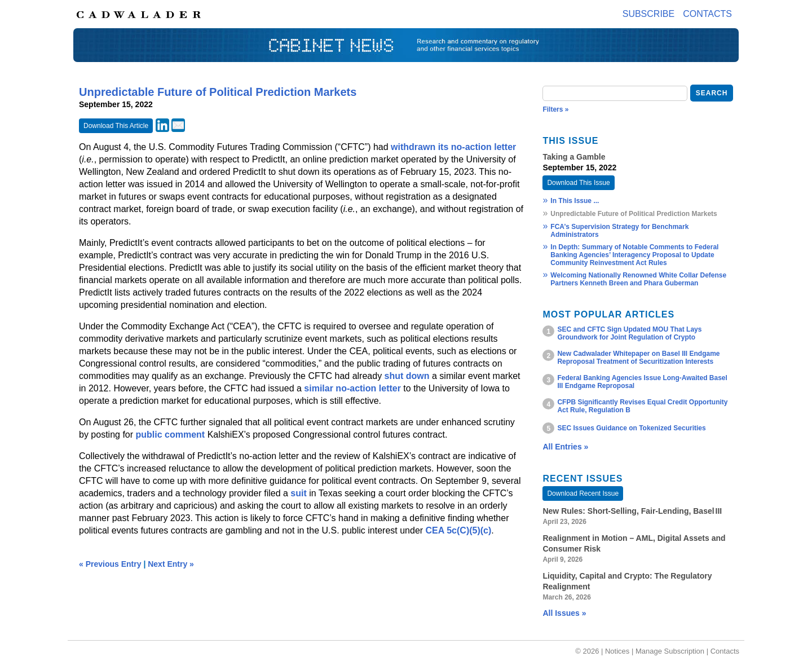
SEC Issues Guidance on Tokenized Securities (631, 428)
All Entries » (565, 447)
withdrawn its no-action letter (453, 147)
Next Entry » (171, 564)
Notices (617, 651)
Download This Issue (578, 183)
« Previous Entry (110, 564)
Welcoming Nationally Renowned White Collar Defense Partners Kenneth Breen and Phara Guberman (638, 279)
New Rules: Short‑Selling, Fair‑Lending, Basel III (632, 511)
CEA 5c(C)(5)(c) (459, 530)
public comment (171, 435)
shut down (407, 376)
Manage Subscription (670, 651)
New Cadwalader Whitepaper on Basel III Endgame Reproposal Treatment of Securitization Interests (638, 358)
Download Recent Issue (583, 493)
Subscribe (648, 14)
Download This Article (116, 126)
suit (298, 493)
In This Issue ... (575, 201)
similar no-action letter (352, 388)
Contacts (707, 14)
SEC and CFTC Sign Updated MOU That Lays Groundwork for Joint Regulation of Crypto (629, 333)
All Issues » (564, 613)
